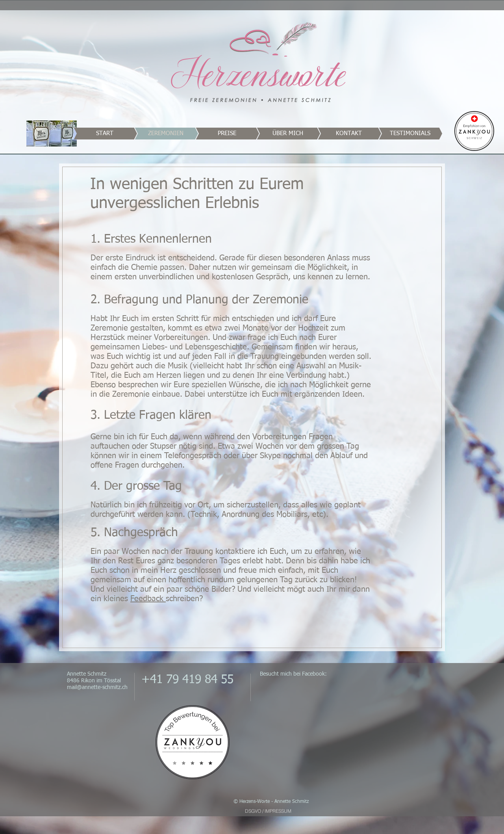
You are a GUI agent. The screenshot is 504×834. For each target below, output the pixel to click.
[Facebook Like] (388, 679)
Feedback (148, 599)
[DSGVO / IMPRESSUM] (268, 811)
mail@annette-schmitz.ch (97, 687)
